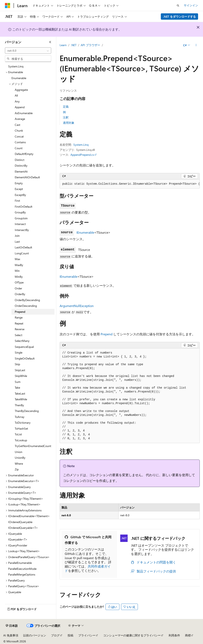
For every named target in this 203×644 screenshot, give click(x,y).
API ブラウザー (90, 45)
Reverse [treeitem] (20, 329)
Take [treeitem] (17, 387)
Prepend (107, 334)
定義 (66, 106)
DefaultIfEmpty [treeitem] (24, 154)
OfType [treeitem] (19, 282)
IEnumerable (85, 232)
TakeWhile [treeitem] (21, 399)
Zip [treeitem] (17, 469)
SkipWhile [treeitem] (21, 376)
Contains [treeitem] (20, 142)
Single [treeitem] (19, 352)
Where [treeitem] (19, 464)
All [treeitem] (16, 95)
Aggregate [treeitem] (21, 90)
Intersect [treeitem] (20, 224)
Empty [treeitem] (19, 183)
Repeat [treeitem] (19, 323)
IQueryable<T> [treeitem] (18, 539)
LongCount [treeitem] (22, 253)
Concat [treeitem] (19, 136)
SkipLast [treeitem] (20, 370)
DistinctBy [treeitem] (21, 166)
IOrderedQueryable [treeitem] (20, 522)
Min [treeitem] (17, 271)
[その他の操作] (196, 45)
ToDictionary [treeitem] (23, 423)
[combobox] (28, 51)
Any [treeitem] (17, 101)
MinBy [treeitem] (19, 277)
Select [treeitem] (19, 335)
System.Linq (81, 145)
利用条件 (174, 635)
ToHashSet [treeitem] (21, 428)
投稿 (70, 635)
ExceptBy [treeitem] (20, 195)
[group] (130, 184)
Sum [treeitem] (18, 382)
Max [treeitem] (17, 259)
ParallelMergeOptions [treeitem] (22, 574)
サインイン (191, 5)
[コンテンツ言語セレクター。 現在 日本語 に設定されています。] (12, 626)
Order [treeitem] (18, 288)
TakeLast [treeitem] (20, 393)
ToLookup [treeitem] (21, 440)
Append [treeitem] (20, 107)
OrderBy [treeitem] (20, 294)
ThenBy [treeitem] (19, 405)
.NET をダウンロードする (180, 16)
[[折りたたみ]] (50, 42)
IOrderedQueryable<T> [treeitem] (23, 528)
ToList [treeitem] (18, 434)
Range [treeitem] (19, 317)
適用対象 (69, 123)
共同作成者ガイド (88, 568)
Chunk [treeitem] (19, 130)
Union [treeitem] (19, 452)
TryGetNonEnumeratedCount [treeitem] (33, 446)
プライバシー (87, 635)
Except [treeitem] (19, 189)
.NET (74, 45)
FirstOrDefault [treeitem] (24, 207)
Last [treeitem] (17, 242)
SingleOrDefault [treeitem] (25, 358)
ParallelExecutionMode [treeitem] (22, 569)
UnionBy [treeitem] (20, 458)
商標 (188, 635)
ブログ (55, 635)
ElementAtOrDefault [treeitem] (27, 177)
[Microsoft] (8, 6)
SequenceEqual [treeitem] (24, 347)
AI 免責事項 (11, 635)
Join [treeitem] (17, 236)
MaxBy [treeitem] (19, 265)
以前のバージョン (35, 635)
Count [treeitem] (19, 148)
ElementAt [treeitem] (21, 171)
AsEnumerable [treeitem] (24, 113)
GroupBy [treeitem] (20, 212)
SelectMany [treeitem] (22, 341)
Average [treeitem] (20, 119)
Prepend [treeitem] (20, 312)
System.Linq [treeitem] (16, 66)
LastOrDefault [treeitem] (23, 247)
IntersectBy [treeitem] (22, 230)
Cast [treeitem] (18, 125)
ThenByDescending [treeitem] (27, 411)
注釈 (66, 117)
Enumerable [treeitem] (19, 78)
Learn (63, 45)
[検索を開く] (178, 6)
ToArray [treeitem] (20, 417)
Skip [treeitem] (17, 364)
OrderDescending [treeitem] (26, 306)
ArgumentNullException (77, 306)
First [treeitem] (17, 201)
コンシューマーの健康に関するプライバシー (132, 635)
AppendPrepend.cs (82, 155)
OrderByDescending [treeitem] (27, 300)
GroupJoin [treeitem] (21, 218)
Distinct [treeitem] (20, 160)
